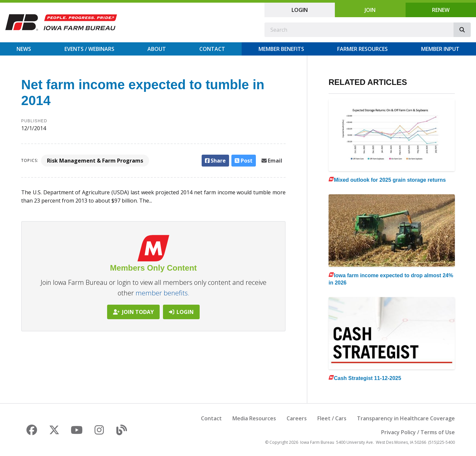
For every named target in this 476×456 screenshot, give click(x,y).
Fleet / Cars (332, 418)
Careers (297, 418)
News (24, 49)
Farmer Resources (362, 49)
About (157, 49)
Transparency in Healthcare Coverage (406, 418)
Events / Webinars (89, 49)
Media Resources (254, 418)
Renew (441, 10)
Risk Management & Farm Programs (95, 161)
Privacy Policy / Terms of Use (418, 432)
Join (370, 10)
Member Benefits (281, 49)
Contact (212, 49)
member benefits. (162, 293)
